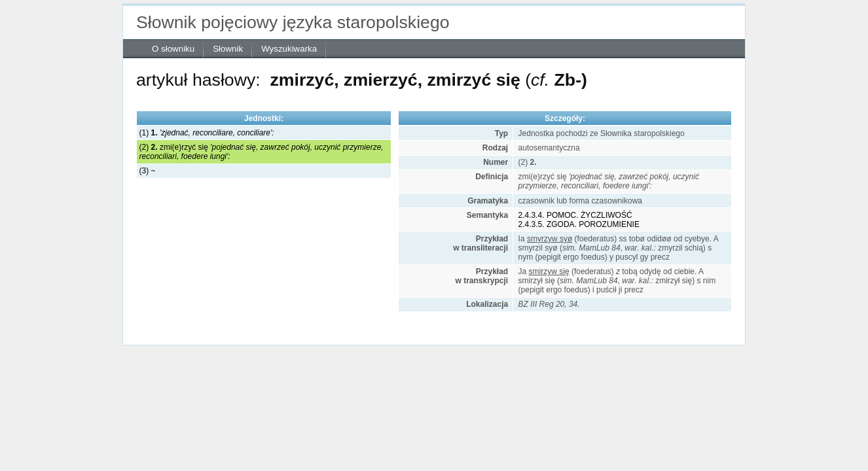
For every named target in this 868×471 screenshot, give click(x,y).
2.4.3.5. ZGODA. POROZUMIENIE (579, 224)
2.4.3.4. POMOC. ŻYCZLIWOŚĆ (575, 215)
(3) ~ (148, 171)
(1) (207, 133)
